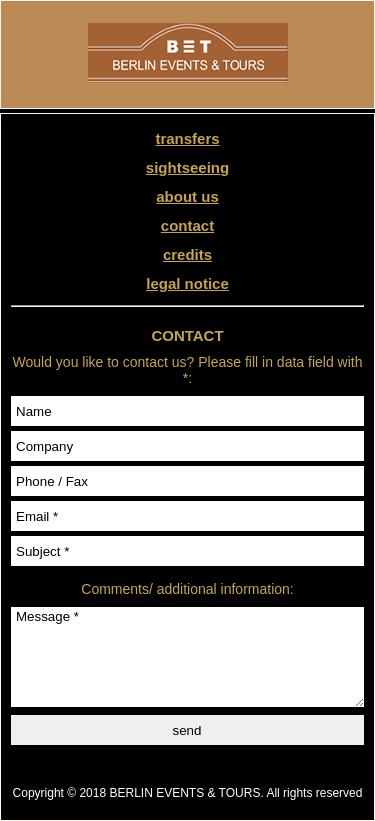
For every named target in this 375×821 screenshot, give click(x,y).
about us (187, 196)
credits (187, 254)
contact (187, 225)
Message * (187, 657)
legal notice (187, 283)
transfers (187, 138)
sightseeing (187, 167)
